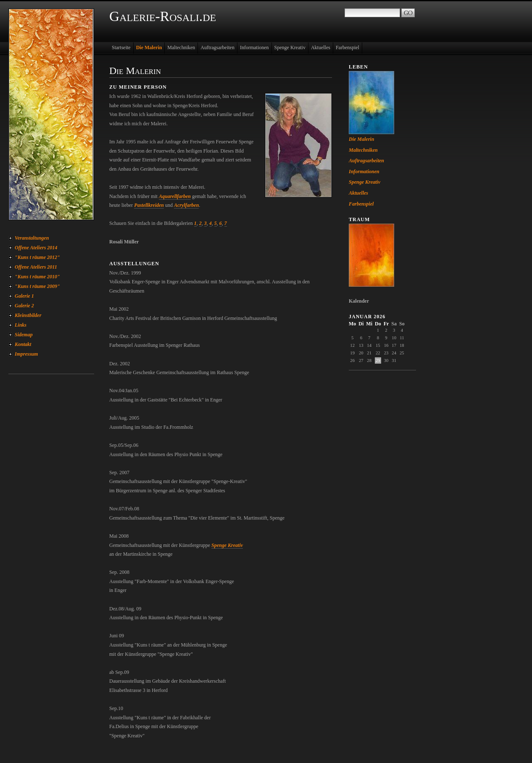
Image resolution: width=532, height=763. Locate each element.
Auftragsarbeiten (217, 48)
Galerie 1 (24, 296)
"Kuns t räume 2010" (37, 277)
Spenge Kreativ (290, 48)
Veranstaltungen (32, 238)
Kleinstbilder (28, 315)
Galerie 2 (24, 306)
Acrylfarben (186, 205)
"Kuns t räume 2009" (37, 286)
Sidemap (24, 335)
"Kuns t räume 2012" (37, 257)
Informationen (254, 48)
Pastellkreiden (149, 205)
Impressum (26, 354)
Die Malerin (149, 48)
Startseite (121, 48)
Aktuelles (321, 48)
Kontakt (23, 344)
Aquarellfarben (175, 196)
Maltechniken (181, 48)
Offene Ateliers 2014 (36, 248)
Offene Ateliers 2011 (36, 267)
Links (21, 325)
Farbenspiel (348, 48)
